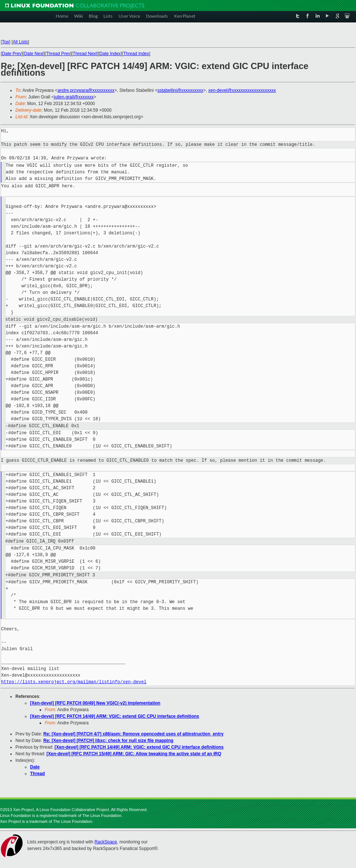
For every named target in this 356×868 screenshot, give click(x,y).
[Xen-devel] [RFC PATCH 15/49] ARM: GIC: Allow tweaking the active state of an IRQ (134, 754)
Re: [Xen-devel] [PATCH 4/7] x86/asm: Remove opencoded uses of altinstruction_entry (133, 734)
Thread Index (136, 54)
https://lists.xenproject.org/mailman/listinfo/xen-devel (74, 682)
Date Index (110, 54)
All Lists (20, 42)
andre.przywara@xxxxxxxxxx (86, 90)
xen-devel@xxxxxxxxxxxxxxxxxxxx (242, 90)
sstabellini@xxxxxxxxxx (180, 90)
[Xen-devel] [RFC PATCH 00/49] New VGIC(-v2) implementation (95, 703)
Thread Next (85, 54)
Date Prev (12, 54)
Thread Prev (58, 54)
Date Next (34, 54)
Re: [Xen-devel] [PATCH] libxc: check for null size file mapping (108, 741)
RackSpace (106, 842)
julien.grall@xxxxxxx (74, 97)
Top (5, 42)
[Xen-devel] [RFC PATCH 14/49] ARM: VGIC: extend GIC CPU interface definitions (115, 716)
